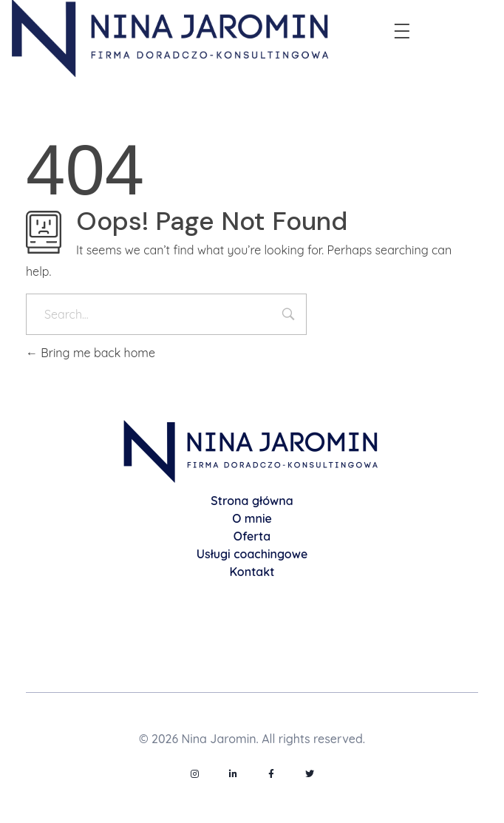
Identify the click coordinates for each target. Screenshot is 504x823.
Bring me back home (91, 353)
